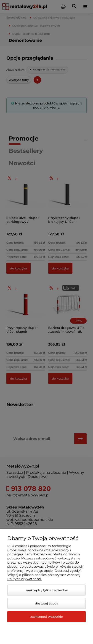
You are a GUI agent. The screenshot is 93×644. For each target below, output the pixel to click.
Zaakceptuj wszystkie (47, 617)
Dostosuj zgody (46, 603)
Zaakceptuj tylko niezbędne (47, 590)
